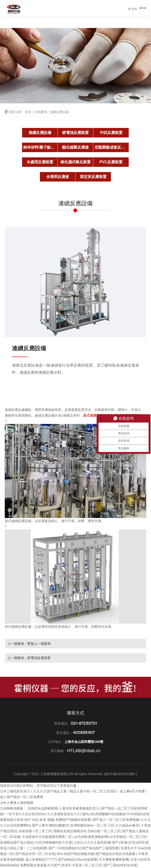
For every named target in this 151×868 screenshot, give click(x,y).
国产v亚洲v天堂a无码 (128, 842)
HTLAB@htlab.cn (84, 751)
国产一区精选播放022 (64, 848)
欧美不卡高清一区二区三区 (82, 865)
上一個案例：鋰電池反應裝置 (29, 658)
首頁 (28, 112)
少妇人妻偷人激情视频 (17, 803)
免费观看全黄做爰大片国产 (40, 865)
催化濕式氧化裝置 (75, 162)
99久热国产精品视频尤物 (75, 854)
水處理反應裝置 (40, 162)
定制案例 (41, 112)
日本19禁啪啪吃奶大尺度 (54, 842)
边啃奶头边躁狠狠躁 (42, 808)
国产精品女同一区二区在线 (35, 854)
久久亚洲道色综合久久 (64, 814)
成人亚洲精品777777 (41, 859)
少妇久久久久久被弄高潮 (92, 842)
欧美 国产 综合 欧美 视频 (35, 820)
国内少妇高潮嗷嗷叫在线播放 (104, 814)
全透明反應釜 (58, 177)
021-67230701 (84, 723)
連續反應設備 (40, 133)
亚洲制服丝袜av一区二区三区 (92, 825)
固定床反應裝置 (93, 177)
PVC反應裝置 (111, 162)
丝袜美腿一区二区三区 (35, 831)
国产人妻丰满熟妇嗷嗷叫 (50, 825)
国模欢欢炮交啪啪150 (69, 831)
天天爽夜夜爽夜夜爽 (114, 859)
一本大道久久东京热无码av (25, 814)
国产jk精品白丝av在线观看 (78, 859)
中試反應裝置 (111, 133)
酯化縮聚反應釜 (75, 147)
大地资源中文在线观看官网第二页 (47, 837)
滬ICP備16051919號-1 (121, 774)
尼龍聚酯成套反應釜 (112, 147)
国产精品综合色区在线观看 (116, 854)
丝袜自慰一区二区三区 (104, 831)
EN (134, 9)
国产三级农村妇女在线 (120, 865)
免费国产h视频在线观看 (73, 820)
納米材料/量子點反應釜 (40, 147)
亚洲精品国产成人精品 (17, 842)
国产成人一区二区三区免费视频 (116, 820)
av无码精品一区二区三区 (128, 837)
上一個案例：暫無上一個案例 (29, 644)
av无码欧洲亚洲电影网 (91, 837)
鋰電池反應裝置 (75, 133)
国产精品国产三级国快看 (100, 848)
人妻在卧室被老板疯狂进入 (79, 808)
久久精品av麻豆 (127, 825)
